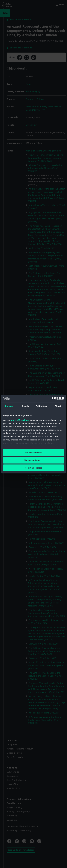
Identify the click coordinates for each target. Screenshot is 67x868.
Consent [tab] (9, 406)
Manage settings (34, 460)
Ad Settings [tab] (42, 406)
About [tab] (58, 406)
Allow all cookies (34, 452)
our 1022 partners (20, 420)
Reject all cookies (33, 468)
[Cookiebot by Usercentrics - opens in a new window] (52, 398)
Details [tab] (25, 406)
